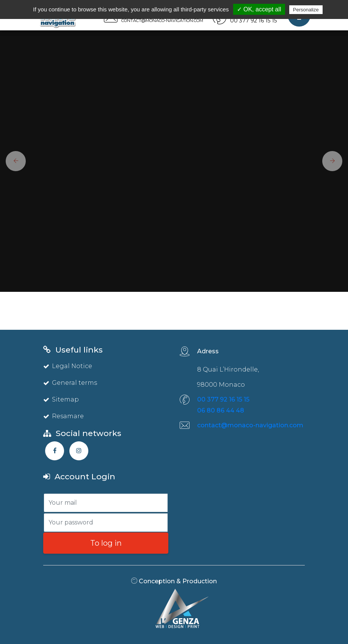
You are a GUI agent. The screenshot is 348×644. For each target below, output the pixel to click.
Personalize (306, 10)
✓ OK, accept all (259, 9)
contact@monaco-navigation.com (250, 425)
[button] (13, 161)
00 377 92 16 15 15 (223, 399)
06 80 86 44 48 (221, 410)
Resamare (63, 416)
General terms (70, 383)
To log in (106, 543)
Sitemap (61, 399)
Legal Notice (68, 366)
